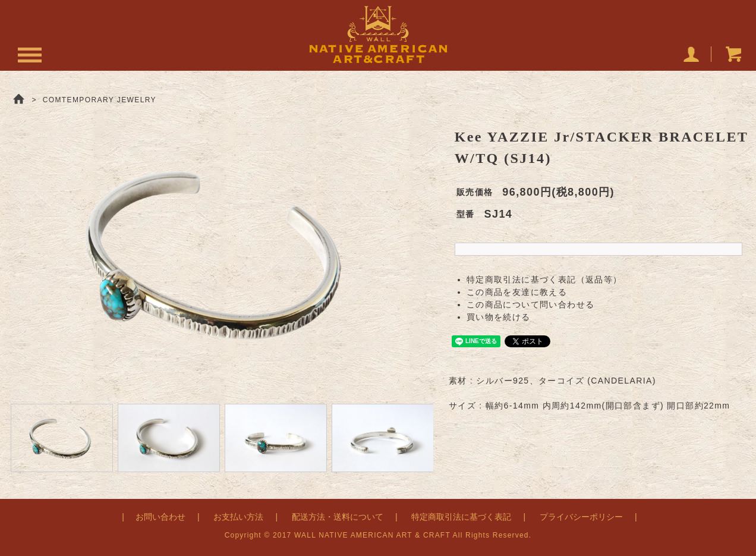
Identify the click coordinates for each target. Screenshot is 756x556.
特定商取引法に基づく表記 (461, 517)
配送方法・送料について (338, 517)
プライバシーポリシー (581, 517)
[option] (221, 253)
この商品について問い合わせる (531, 304)
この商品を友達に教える (517, 292)
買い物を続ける (499, 317)
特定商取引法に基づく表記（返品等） (544, 279)
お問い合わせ (160, 517)
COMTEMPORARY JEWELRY (100, 100)
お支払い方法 (238, 517)
